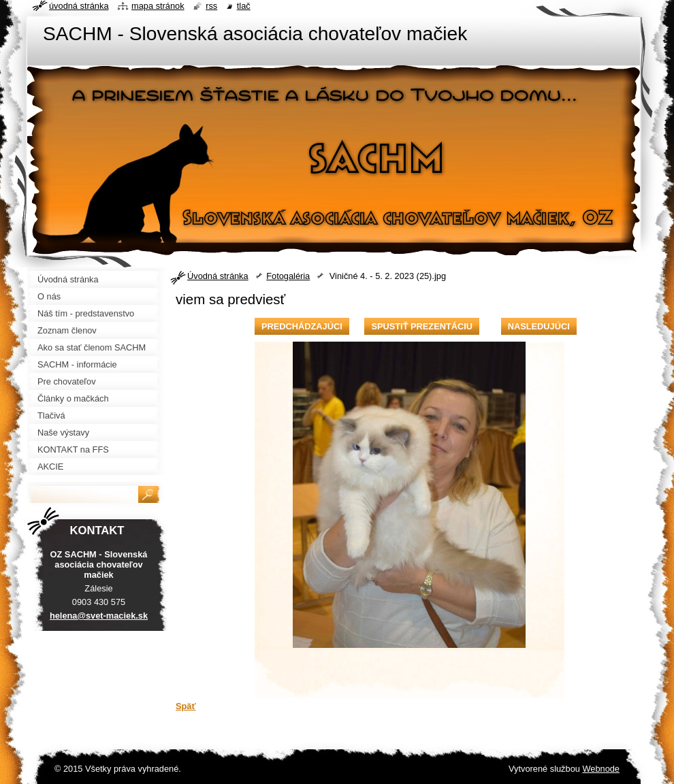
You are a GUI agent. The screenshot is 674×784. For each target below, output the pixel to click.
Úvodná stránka (218, 276)
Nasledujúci (539, 326)
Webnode (601, 769)
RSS (211, 6)
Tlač (244, 6)
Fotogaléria (288, 276)
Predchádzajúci (302, 326)
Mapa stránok (158, 6)
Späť (186, 706)
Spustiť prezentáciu (422, 326)
